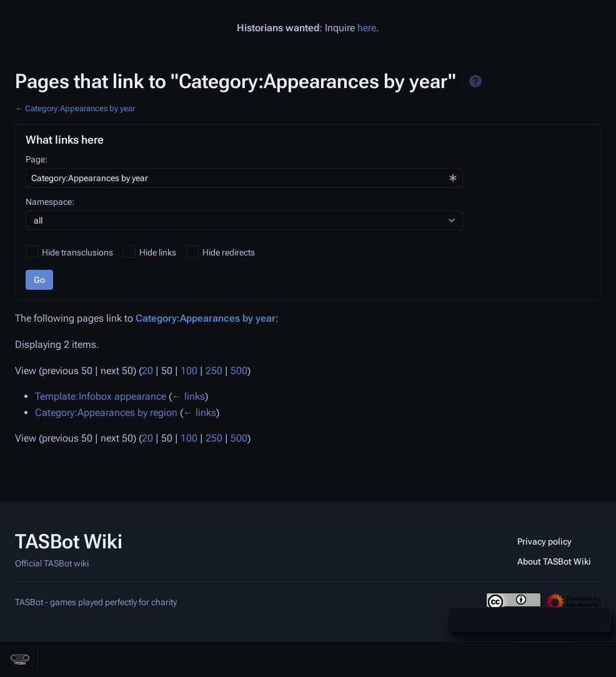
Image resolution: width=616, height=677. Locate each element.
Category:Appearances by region (106, 413)
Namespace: (50, 202)
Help (475, 81)
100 (189, 371)
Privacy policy (544, 541)
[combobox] (244, 178)
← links (188, 396)
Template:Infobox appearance (101, 396)
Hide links (158, 252)
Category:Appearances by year (80, 108)
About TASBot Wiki (554, 561)
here (367, 28)
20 (147, 371)
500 (239, 371)
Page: (37, 159)
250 (214, 371)
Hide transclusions (77, 252)
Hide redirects (229, 252)
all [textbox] (38, 220)
